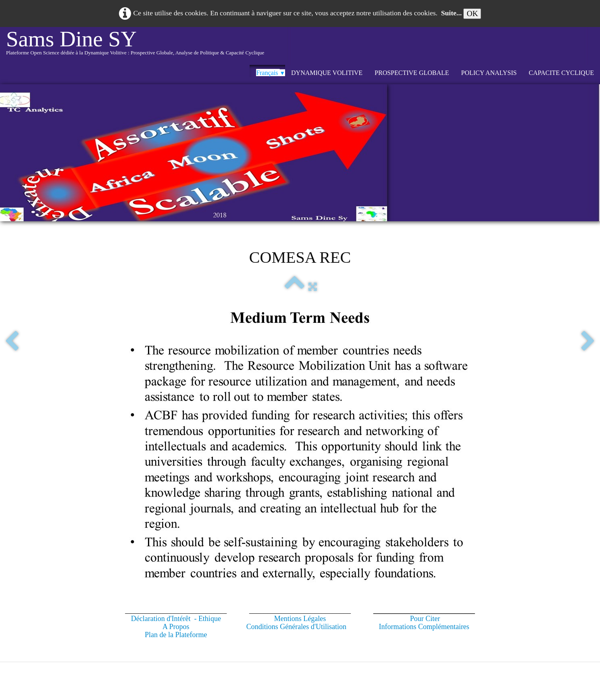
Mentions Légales (300, 619)
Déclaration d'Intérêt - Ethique (176, 619)
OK (472, 14)
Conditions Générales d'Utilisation (296, 627)
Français (271, 73)
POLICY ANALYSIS (489, 73)
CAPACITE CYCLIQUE (561, 73)
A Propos (176, 627)
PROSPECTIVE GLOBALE (412, 73)
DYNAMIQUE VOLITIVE (327, 73)
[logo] (135, 46)
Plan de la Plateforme (176, 635)
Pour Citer (425, 619)
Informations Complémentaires (424, 627)
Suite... (451, 13)
